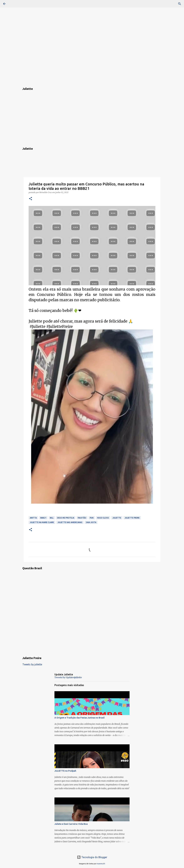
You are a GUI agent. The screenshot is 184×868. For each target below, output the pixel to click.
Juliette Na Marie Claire (42, 522)
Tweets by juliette (32, 664)
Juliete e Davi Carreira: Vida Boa (71, 824)
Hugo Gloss (103, 518)
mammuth (101, 864)
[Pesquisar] (13, 4)
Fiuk (92, 518)
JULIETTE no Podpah (65, 771)
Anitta (33, 518)
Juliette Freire (132, 518)
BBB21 (43, 518)
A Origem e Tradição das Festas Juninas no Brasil (79, 718)
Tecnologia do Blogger (92, 857)
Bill (52, 518)
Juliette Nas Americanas (70, 522)
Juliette (117, 518)
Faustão (82, 518)
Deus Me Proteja (66, 518)
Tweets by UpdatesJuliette (68, 677)
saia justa (91, 522)
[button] (31, 199)
